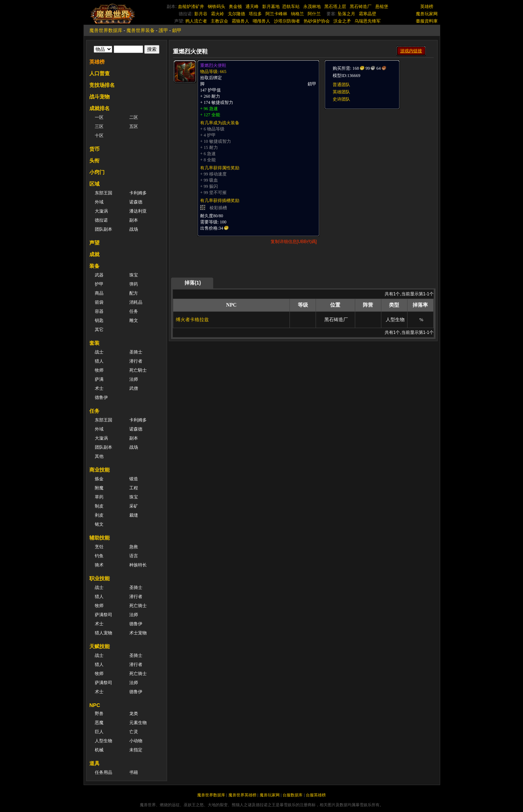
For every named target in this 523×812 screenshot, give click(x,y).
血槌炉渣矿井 (191, 7)
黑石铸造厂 (361, 7)
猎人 (99, 361)
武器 (99, 275)
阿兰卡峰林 (276, 14)
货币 (94, 149)
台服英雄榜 (316, 795)
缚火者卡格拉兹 (192, 320)
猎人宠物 (104, 633)
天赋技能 (100, 646)
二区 (134, 117)
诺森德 (136, 202)
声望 (94, 243)
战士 (99, 352)
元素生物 (138, 723)
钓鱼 (99, 556)
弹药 (134, 284)
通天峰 (252, 7)
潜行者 (136, 361)
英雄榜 (427, 7)
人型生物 (104, 741)
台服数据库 (293, 795)
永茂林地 (312, 7)
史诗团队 (341, 99)
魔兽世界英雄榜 (242, 795)
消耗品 (136, 302)
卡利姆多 (138, 193)
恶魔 (99, 723)
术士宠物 (138, 633)
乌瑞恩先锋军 (368, 21)
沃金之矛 (342, 21)
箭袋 (99, 302)
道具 (94, 763)
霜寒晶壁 (368, 14)
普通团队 (341, 85)
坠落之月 (346, 14)
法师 (134, 379)
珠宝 (134, 275)
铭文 (99, 524)
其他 (99, 456)
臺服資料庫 (427, 21)
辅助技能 (100, 538)
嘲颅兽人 (261, 21)
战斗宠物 (100, 97)
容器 (99, 311)
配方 (134, 293)
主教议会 (219, 21)
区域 (94, 184)
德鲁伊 (101, 397)
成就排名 (100, 108)
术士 (99, 388)
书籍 (134, 772)
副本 (134, 220)
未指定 (136, 750)
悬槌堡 (382, 7)
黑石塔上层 (335, 7)
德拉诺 (101, 220)
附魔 (99, 488)
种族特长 (138, 565)
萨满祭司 (104, 615)
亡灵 (134, 732)
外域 (99, 202)
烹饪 (99, 547)
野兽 (99, 714)
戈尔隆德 (236, 14)
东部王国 (104, 193)
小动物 (136, 741)
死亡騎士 (138, 370)
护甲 (99, 284)
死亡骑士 (138, 606)
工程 (134, 488)
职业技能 (100, 578)
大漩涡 (101, 211)
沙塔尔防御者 (287, 21)
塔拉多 (255, 14)
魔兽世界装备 (141, 30)
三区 (99, 126)
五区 (134, 126)
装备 (94, 266)
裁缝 (134, 515)
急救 (134, 547)
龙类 (134, 714)
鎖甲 (177, 30)
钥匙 (99, 320)
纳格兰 (297, 14)
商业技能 (100, 470)
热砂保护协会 (317, 21)
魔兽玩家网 (427, 14)
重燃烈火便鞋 (213, 65)
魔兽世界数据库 (106, 30)
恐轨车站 (291, 7)
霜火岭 (218, 14)
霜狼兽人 (240, 21)
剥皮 (99, 515)
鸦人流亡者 (196, 21)
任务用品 (104, 772)
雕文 (134, 320)
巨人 (99, 732)
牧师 (99, 370)
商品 (99, 293)
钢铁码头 (216, 7)
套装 (94, 343)
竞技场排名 (102, 85)
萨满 (99, 379)
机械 (99, 750)
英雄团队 (341, 92)
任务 (134, 311)
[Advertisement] (378, 155)
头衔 (94, 161)
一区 (99, 117)
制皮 (99, 506)
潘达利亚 (138, 211)
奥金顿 (235, 7)
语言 (134, 556)
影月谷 (201, 14)
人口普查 (100, 73)
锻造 (134, 479)
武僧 (134, 388)
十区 (99, 136)
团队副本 (104, 229)
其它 (99, 330)
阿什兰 (314, 14)
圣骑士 (136, 352)
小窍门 (97, 172)
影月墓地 (271, 7)
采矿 (134, 506)
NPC (95, 705)
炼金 (99, 479)
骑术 (99, 565)
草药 (99, 497)
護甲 (163, 30)
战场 (134, 229)
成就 (94, 254)
